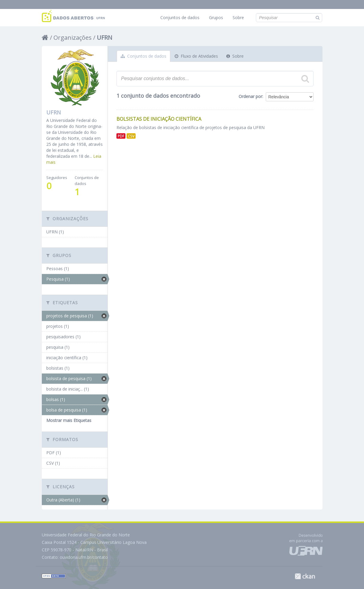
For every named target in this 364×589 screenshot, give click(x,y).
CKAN (305, 576)
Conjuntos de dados (180, 17)
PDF (121, 136)
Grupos (216, 17)
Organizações (73, 38)
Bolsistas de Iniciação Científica (159, 119)
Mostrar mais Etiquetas (69, 420)
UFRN (105, 38)
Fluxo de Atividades (196, 56)
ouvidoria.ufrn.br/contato (84, 557)
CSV (131, 136)
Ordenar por (250, 96)
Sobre (238, 17)
